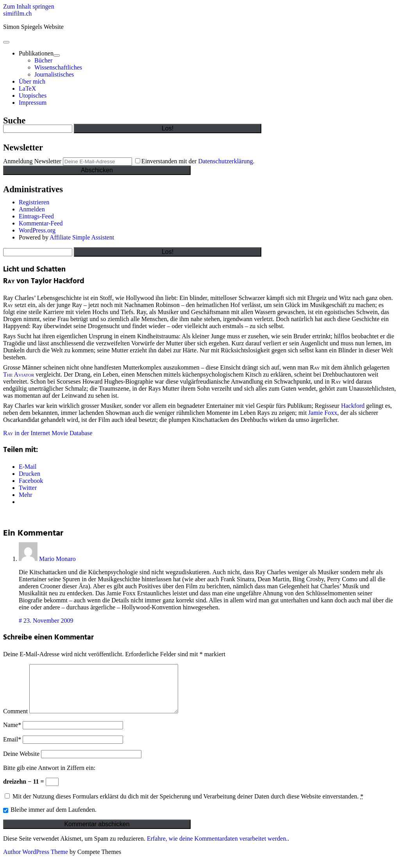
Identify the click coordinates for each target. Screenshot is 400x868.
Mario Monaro (57, 559)
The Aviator (19, 374)
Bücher (43, 60)
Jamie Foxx (323, 413)
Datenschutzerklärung (225, 161)
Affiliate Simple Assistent (82, 237)
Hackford (353, 406)
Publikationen (36, 53)
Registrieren (34, 202)
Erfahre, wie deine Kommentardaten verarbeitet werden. (217, 848)
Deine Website (21, 763)
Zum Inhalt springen (29, 6)
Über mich (32, 81)
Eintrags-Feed (36, 216)
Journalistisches (54, 74)
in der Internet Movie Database (48, 433)
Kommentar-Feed (41, 223)
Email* (12, 749)
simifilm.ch (17, 13)
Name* (12, 734)
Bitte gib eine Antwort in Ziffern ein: (49, 777)
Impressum (33, 103)
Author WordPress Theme (36, 861)
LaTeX (27, 88)
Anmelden (32, 209)
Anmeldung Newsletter (32, 161)
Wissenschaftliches (58, 67)
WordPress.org (37, 230)
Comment (15, 721)
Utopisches (33, 96)
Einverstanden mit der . (195, 161)
